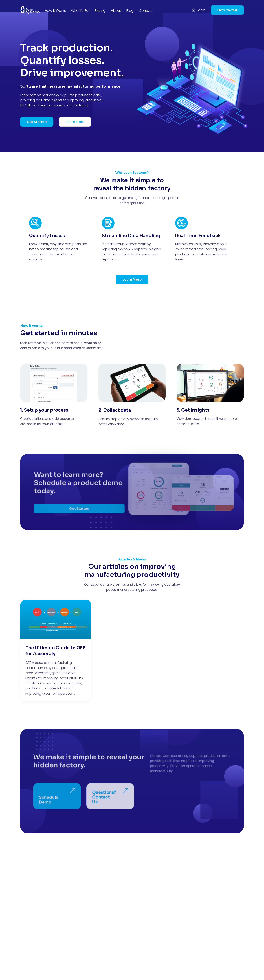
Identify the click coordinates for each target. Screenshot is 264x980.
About (116, 11)
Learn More (75, 122)
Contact (146, 11)
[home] (30, 10)
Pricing (100, 11)
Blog (130, 11)
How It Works (55, 11)
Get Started (227, 10)
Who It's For (80, 11)
